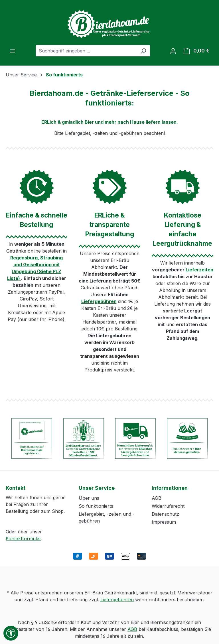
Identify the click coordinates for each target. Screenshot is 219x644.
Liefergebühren (99, 301)
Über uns (89, 498)
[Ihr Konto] (173, 51)
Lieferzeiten (199, 270)
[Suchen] (143, 51)
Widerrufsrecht (168, 506)
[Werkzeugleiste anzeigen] (11, 633)
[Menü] (13, 51)
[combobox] (86, 51)
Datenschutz (165, 514)
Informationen (170, 488)
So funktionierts (96, 506)
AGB (157, 498)
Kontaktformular (23, 539)
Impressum (164, 522)
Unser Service (97, 488)
